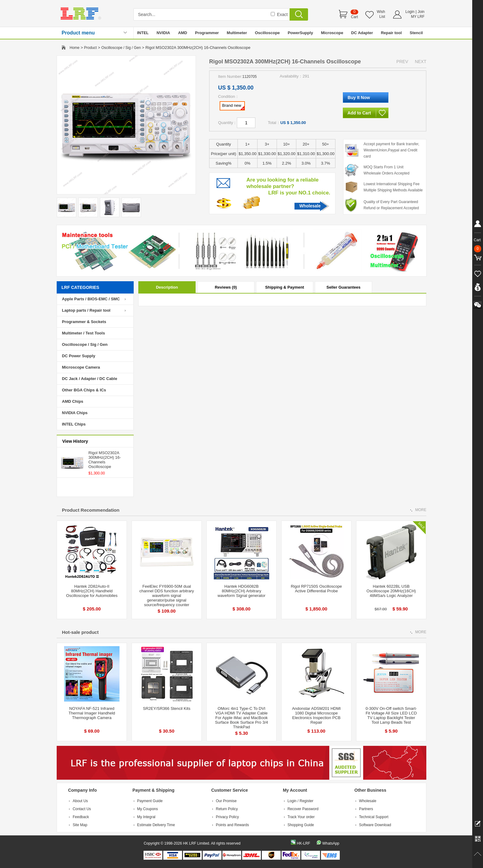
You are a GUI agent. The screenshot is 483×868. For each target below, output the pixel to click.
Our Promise (226, 801)
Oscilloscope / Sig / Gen (121, 48)
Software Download (375, 825)
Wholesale (310, 206)
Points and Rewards (232, 825)
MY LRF (418, 17)
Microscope (332, 33)
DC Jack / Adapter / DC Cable (89, 379)
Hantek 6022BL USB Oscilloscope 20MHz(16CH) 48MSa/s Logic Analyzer (391, 591)
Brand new (233, 106)
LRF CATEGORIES (81, 287)
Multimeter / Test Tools (83, 333)
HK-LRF (303, 843)
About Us (80, 801)
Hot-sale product (80, 632)
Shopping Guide (301, 825)
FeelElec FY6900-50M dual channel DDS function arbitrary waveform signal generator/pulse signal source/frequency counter (166, 596)
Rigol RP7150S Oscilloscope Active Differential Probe (316, 589)
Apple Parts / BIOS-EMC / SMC (91, 299)
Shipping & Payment (285, 287)
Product (90, 48)
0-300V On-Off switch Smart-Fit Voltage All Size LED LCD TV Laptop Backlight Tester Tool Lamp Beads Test (391, 715)
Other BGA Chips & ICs (84, 390)
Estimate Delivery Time (156, 825)
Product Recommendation (91, 510)
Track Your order (301, 817)
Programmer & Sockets (84, 322)
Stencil (416, 33)
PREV (402, 62)
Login (410, 12)
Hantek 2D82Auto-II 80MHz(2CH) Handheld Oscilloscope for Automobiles (92, 591)
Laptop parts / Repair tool (86, 310)
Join (421, 12)
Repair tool (391, 33)
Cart (354, 17)
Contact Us (82, 809)
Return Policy (227, 809)
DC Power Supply (79, 356)
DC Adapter (362, 33)
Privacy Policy (227, 817)
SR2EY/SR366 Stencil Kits (167, 708)
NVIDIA (163, 33)
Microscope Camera (81, 367)
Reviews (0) (226, 287)
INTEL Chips (74, 424)
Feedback (81, 817)
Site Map (80, 825)
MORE (421, 510)
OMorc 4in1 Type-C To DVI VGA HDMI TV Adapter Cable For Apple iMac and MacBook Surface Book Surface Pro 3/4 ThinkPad (241, 718)
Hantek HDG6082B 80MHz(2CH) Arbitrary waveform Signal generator (241, 591)
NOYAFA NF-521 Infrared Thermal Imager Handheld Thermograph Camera (92, 713)
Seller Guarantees (344, 287)
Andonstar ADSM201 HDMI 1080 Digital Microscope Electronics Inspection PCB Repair (316, 715)
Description (167, 287)
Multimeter (237, 33)
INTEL (143, 33)
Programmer (207, 33)
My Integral (146, 817)
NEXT (421, 62)
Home (75, 48)
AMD (183, 33)
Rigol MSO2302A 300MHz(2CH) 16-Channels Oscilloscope (105, 460)
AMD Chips (73, 401)
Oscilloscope (267, 33)
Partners (366, 809)
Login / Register (300, 801)
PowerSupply (300, 33)
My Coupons (147, 809)
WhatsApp (331, 843)
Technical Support (374, 817)
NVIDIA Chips (75, 413)
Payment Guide (150, 801)
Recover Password (303, 809)
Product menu (78, 33)
